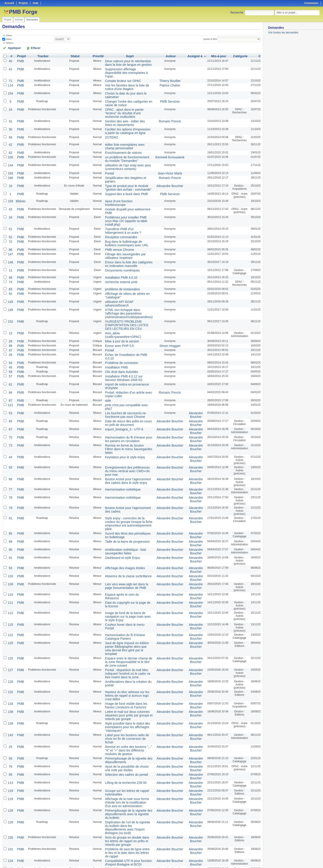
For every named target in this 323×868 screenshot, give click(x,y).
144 (10, 150)
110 (10, 535)
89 (10, 486)
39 (10, 318)
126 (10, 727)
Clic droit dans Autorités (116, 333)
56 (10, 125)
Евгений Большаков (160, 143)
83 (10, 260)
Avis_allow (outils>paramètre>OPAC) (118, 300)
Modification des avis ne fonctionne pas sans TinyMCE (123, 832)
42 (10, 132)
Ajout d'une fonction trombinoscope (123, 183)
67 (10, 385)
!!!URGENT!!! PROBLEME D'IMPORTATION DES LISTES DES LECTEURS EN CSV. (121, 292)
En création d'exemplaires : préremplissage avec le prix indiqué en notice (123, 813)
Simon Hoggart (160, 310)
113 (10, 702)
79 (10, 455)
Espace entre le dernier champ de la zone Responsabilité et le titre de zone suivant (123, 594)
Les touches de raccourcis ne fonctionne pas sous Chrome (120, 372)
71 (10, 74)
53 (10, 370)
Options (10, 43)
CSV (251, 859)
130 (10, 747)
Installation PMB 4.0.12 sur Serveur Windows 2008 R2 (123, 339)
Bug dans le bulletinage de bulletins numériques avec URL (123, 217)
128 (10, 737)
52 (10, 212)
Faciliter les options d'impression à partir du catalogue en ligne (123, 119)
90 (10, 493)
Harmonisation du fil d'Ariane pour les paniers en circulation (122, 393)
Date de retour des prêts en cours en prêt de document (122, 379)
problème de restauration (117, 260)
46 (10, 249)
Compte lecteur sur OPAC (118, 74)
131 (10, 758)
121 (10, 363)
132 (10, 622)
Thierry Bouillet (160, 74)
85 (10, 478)
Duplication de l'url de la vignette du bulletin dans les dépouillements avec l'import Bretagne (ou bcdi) (123, 740)
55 (10, 416)
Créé (248, 55)
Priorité (96, 55)
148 (10, 278)
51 (10, 205)
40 (10, 60)
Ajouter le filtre (212, 39)
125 (10, 580)
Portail (106, 157)
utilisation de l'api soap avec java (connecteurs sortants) (122, 152)
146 (10, 234)
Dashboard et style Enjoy (117, 500)
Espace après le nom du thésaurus (123, 535)
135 (10, 775)
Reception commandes (116, 212)
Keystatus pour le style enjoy (119, 406)
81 (10, 465)
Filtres (9, 35)
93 (10, 510)
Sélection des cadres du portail (120, 695)
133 (10, 632)
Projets (8, 20)
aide (105, 359)
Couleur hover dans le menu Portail (123, 563)
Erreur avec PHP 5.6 (114, 310)
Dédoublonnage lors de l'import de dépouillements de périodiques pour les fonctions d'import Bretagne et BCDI (123, 780)
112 (10, 553)
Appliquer (12, 48)
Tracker (41, 55)
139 (10, 650)
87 (10, 359)
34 (10, 194)
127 (10, 601)
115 (10, 563)
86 (10, 223)
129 (10, 611)
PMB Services (160, 93)
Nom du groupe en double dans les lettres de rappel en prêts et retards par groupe (123, 751)
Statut (8, 39)
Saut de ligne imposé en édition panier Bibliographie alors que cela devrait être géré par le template (123, 584)
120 (10, 591)
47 (10, 314)
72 (10, 216)
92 (10, 264)
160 (10, 161)
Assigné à (182, 55)
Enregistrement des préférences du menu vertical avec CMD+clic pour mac (123, 420)
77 (10, 437)
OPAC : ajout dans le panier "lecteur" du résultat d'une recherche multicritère (119, 103)
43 (10, 187)
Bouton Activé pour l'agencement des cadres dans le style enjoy (122, 428)
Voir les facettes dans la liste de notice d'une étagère (121, 80)
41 (10, 67)
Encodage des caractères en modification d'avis (119, 842)
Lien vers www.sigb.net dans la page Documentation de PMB (121, 526)
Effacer (27, 48)
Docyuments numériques (117, 241)
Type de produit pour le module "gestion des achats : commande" (122, 170)
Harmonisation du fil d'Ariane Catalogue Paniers (119, 575)
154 (10, 86)
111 (10, 542)
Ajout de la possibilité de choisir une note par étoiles (121, 689)
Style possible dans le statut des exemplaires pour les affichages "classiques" (121, 653)
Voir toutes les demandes (283, 33)
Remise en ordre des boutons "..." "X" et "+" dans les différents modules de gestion (122, 673)
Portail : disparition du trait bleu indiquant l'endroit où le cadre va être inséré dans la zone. (121, 604)
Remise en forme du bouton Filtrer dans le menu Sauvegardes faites (122, 401)
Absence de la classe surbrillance (122, 518)
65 (10, 377)
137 (10, 799)
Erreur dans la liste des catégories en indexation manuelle (122, 236)
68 (10, 427)
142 (10, 809)
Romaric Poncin (160, 110)
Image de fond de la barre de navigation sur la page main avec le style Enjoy (123, 556)
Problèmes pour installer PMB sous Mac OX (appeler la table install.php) (123, 197)
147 (10, 227)
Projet (20, 55)
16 (10, 169)
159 (10, 183)
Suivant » (37, 853)
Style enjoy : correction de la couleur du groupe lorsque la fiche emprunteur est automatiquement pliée (122, 470)
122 (10, 573)
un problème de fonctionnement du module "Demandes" (123, 145)
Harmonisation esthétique (117, 437)
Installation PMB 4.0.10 (116, 249)
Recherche (237, 13)
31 (10, 110)
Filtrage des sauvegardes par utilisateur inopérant (119, 229)
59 (10, 333)
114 (10, 78)
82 (10, 139)
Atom (244, 859)
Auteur (161, 55)
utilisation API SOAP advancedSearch (114, 273)
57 (10, 337)
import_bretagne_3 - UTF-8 (118, 385)
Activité (19, 20)
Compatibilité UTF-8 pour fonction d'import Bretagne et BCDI (122, 770)
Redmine (150, 866)
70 (10, 392)
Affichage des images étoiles (119, 510)
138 (10, 639)
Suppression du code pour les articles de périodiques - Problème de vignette (122, 792)
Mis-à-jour (205, 55)
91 (10, 500)
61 (10, 345)
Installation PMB (112, 329)
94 (10, 840)
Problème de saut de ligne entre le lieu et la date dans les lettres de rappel (123, 761)
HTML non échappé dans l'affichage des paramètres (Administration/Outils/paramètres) (122, 281)
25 (10, 670)
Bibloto (19, 183)
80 (10, 830)
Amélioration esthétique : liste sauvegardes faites (120, 494)
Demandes (32, 20)
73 (10, 399)
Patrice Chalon (160, 78)
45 (10, 329)
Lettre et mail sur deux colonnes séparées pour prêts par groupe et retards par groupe (122, 642)
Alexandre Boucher (160, 169)
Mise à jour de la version (117, 306)
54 (10, 325)
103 (10, 518)
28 (10, 306)
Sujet (124, 55)
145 (10, 271)
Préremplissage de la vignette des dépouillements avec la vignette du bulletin (123, 730)
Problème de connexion (116, 325)
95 (10, 695)
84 (10, 352)
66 (10, 820)
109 (10, 525)
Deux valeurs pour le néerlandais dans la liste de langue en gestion (122, 62)
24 (10, 100)
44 (10, 406)
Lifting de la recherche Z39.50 (120, 702)
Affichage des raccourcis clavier (121, 799)
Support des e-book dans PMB (120, 176)
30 (10, 117)
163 (10, 157)
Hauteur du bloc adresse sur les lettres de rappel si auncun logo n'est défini (121, 625)
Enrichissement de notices (118, 139)
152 (10, 289)
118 (10, 709)
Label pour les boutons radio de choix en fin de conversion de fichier (121, 663)
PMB (19, 60)
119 (10, 716)
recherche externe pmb (116, 253)
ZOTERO (108, 125)
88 (10, 310)
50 (10, 681)
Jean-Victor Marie (160, 157)
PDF (258, 859)
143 (10, 660)
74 (10, 253)
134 (10, 768)
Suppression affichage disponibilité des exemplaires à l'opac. (123, 69)
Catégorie (226, 55)
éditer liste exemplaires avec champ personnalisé (119, 133)
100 (10, 143)
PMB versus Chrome (115, 223)
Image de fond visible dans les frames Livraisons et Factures (120, 634)
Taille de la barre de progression (121, 486)
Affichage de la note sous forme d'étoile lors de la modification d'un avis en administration (123, 720)
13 (10, 299)
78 (10, 444)
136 (10, 789)
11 (10, 241)
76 (10, 688)
